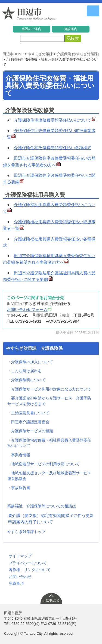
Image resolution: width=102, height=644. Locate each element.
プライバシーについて (28, 563)
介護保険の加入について (32, 362)
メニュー (93, 11)
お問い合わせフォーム (29, 309)
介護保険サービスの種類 (32, 431)
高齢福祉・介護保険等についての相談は (42, 506)
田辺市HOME (13, 54)
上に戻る (51, 598)
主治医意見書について (30, 413)
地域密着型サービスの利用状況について (45, 464)
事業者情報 (21, 455)
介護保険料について (28, 380)
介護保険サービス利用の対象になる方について (51, 389)
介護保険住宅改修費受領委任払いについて (55, 120)
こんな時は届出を (26, 371)
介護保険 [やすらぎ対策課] (78, 54)
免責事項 (16, 583)
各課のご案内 (32, 29)
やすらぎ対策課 (40, 54)
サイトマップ (20, 556)
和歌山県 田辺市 (29, 15)
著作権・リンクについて (30, 570)
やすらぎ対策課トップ (26, 532)
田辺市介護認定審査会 (30, 422)
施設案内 (71, 29)
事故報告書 (21, 488)
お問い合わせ (20, 577)
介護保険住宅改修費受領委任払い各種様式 (53, 148)
